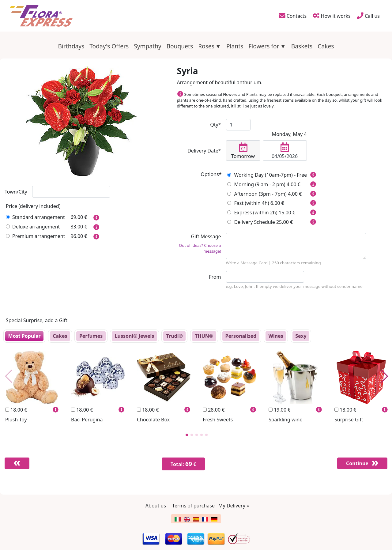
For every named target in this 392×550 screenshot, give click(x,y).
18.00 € (16, 410)
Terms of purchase (193, 506)
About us (156, 506)
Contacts (292, 16)
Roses (206, 46)
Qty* (215, 125)
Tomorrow (243, 151)
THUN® (204, 336)
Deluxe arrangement (33, 227)
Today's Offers (109, 46)
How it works (332, 16)
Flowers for (264, 46)
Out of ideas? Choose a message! (200, 248)
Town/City (16, 192)
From (215, 277)
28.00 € (214, 410)
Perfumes (91, 336)
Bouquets (180, 46)
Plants (235, 46)
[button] (187, 435)
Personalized (241, 336)
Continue (356, 463)
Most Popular (24, 336)
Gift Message (199, 244)
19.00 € (279, 410)
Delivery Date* (204, 151)
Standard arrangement (35, 217)
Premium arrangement (35, 236)
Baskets (302, 46)
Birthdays (71, 46)
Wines (276, 336)
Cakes (326, 46)
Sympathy (147, 46)
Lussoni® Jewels (135, 336)
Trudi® (175, 336)
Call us (368, 16)
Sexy (301, 336)
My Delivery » (234, 506)
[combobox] (71, 192)
